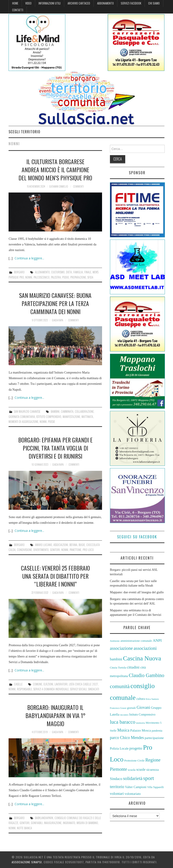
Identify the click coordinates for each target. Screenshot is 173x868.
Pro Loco (88, 550)
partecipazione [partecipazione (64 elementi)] (154, 738)
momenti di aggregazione (23, 422)
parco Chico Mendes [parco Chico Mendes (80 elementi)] (127, 738)
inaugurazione (53, 823)
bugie (82, 545)
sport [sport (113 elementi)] (149, 778)
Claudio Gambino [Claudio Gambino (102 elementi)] (147, 675)
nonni (29, 277)
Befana (73, 545)
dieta (69, 272)
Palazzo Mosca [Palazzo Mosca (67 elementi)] (141, 730)
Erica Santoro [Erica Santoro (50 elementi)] (152, 699)
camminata (67, 411)
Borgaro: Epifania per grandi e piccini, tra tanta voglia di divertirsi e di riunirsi (55, 448)
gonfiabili (37, 823)
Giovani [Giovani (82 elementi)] (143, 707)
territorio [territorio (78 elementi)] (117, 787)
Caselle (18, 684)
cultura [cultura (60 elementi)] (141, 699)
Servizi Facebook (131, 3)
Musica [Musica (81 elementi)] (123, 730)
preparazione (78, 277)
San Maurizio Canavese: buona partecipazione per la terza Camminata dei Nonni (55, 303)
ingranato (69, 823)
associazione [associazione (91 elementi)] (121, 648)
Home (15, 3)
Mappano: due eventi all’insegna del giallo (137, 592)
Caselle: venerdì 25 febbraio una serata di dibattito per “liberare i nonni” (55, 576)
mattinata (87, 417)
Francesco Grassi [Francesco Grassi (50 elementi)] (118, 708)
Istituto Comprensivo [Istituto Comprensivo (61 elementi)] (142, 715)
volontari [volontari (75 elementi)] (117, 794)
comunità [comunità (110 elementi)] (120, 686)
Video (28, 3)
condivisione (24, 550)
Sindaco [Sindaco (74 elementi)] (116, 779)
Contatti (18, 10)
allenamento (42, 272)
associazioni (61, 545)
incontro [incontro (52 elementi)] (124, 715)
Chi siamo (154, 3)
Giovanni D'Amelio (59, 186)
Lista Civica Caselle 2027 (83, 684)
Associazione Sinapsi (27, 862)
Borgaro (19, 272)
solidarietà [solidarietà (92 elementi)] (133, 778)
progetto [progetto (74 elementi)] (136, 748)
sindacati (94, 689)
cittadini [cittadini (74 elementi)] (133, 667)
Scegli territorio (24, 132)
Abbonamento (105, 3)
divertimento (41, 550)
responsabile (24, 689)
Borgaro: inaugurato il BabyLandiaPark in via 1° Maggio (55, 715)
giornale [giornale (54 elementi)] (131, 708)
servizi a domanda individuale (51, 689)
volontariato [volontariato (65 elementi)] (133, 794)
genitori (55, 550)
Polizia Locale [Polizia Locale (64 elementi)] (119, 748)
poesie (51, 422)
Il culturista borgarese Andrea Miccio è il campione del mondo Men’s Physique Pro (55, 170)
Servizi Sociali (78, 689)
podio (66, 277)
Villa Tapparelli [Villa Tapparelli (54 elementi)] (156, 787)
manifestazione (71, 417)
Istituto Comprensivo (49, 417)
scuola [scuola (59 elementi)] (132, 770)
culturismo (58, 272)
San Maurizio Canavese (27, 411)
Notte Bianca (24, 828)
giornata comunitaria (22, 417)
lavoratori (61, 684)
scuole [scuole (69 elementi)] (141, 769)
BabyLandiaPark (44, 818)
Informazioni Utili (50, 3)
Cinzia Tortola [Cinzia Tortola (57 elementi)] (118, 668)
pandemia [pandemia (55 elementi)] (157, 731)
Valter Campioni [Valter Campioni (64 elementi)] (136, 787)
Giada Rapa (57, 320)
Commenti (78, 186)
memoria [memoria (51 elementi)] (140, 723)
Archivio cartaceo (79, 3)
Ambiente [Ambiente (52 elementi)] (115, 641)
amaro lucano (43, 545)
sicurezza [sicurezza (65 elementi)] (152, 770)
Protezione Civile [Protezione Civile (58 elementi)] (134, 760)
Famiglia (78, 272)
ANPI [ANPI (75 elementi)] (157, 640)
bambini (55, 411)
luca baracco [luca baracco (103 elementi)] (123, 722)
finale (88, 272)
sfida (90, 277)
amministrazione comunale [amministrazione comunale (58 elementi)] (136, 641)
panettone (75, 550)
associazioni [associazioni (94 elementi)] (145, 648)
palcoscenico (42, 277)
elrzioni (48, 684)
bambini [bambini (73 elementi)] (116, 659)
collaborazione (84, 411)
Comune (38, 684)
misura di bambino (87, 823)
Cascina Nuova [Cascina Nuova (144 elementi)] (142, 658)
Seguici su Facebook (137, 537)
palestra (56, 277)
